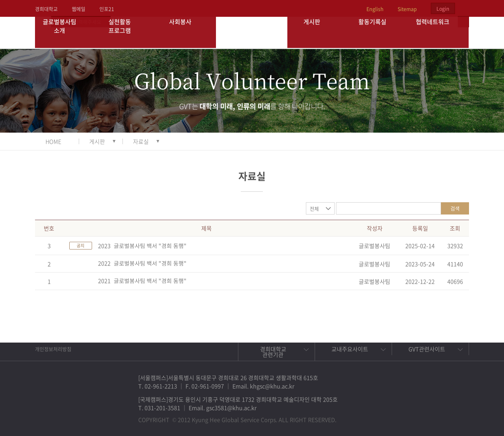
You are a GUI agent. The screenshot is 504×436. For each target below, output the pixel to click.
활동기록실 (378, 32)
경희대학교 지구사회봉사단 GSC (252, 32)
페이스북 (407, 416)
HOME (53, 141)
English (375, 9)
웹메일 (79, 9)
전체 (314, 209)
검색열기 (463, 8)
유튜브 (456, 416)
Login (443, 8)
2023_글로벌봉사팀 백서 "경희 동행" (142, 246)
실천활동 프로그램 (125, 32)
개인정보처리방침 (53, 349)
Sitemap (407, 9)
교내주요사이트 (350, 349)
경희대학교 (46, 9)
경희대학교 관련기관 (273, 352)
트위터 (423, 416)
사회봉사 (186, 32)
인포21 (107, 9)
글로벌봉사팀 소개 (65, 32)
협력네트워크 (439, 32)
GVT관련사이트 (427, 349)
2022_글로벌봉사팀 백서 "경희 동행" (142, 263)
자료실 (141, 141)
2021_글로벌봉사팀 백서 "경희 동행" (142, 281)
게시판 (318, 32)
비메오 (440, 416)
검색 (455, 208)
